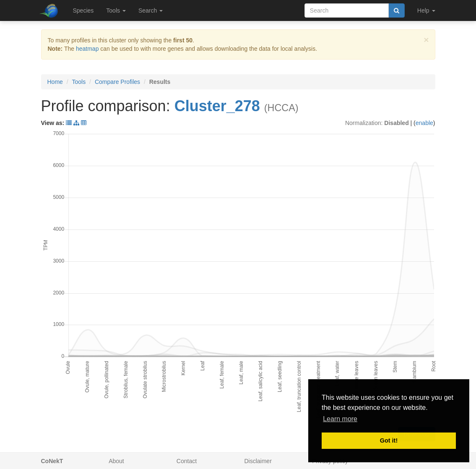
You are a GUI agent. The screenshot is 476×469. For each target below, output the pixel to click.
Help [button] (426, 10)
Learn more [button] (340, 419)
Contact (187, 461)
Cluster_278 (217, 106)
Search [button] (151, 10)
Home (55, 82)
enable (424, 123)
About (116, 461)
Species (83, 10)
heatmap (87, 49)
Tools (79, 82)
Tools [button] (116, 10)
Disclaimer (258, 461)
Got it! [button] (389, 440)
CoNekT (52, 461)
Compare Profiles (117, 82)
